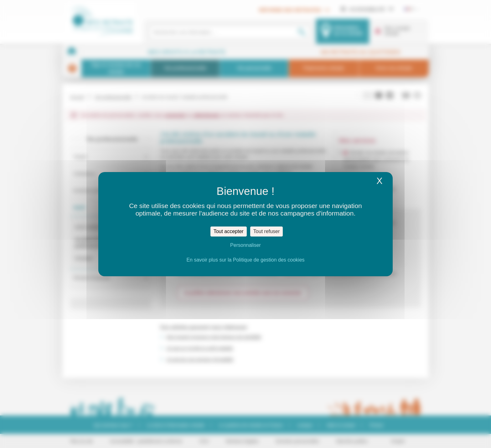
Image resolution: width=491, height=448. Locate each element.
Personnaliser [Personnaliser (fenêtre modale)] (246, 245)
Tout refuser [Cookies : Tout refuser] (266, 231)
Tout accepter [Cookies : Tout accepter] (229, 231)
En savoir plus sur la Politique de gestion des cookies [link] (245, 260)
